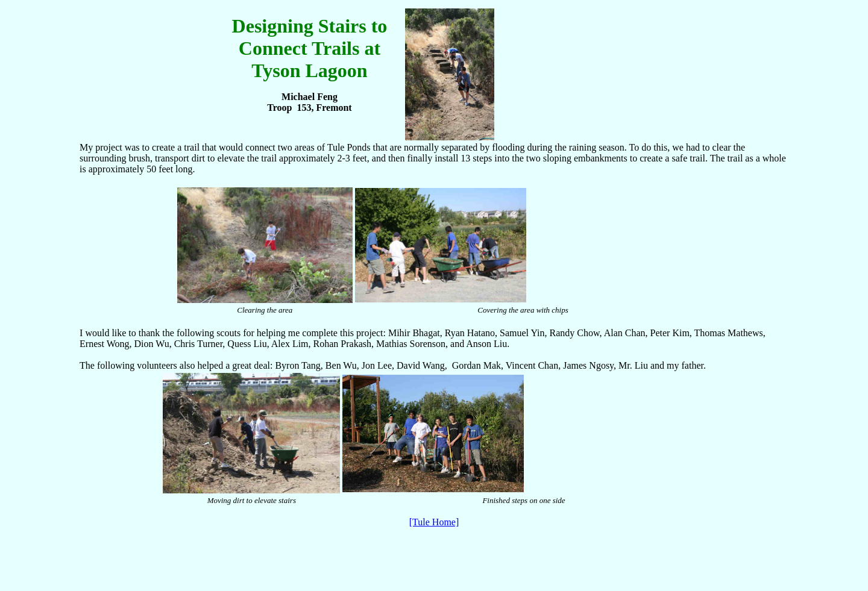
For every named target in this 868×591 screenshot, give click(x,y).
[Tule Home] (434, 522)
